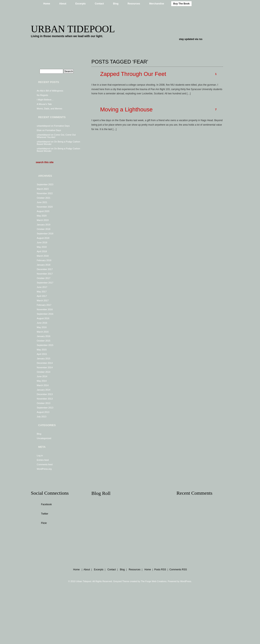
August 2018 (43, 238)
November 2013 (45, 399)
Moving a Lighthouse (126, 109)
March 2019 (43, 220)
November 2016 (45, 309)
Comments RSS (178, 570)
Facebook (46, 504)
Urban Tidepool (73, 29)
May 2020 (42, 216)
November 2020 (45, 207)
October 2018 (44, 229)
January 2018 (44, 265)
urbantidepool (44, 126)
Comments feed (45, 464)
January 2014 (44, 390)
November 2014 (45, 367)
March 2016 (43, 332)
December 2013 (45, 394)
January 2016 (44, 336)
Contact (99, 4)
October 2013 (44, 403)
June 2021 (42, 202)
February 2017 (44, 305)
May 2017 (42, 292)
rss (200, 39)
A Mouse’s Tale (44, 104)
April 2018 (42, 251)
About (63, 4)
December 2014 (45, 363)
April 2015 (42, 354)
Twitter (45, 514)
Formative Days (62, 126)
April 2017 (42, 296)
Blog (116, 4)
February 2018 (44, 260)
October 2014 (44, 372)
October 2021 (44, 198)
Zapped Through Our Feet (133, 74)
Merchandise (157, 4)
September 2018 (45, 234)
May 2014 (42, 381)
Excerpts (81, 4)
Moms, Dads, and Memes (49, 109)
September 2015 (45, 345)
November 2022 (45, 193)
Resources (134, 4)
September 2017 (45, 283)
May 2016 (42, 327)
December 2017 (45, 269)
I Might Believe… (45, 100)
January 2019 (44, 225)
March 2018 (43, 256)
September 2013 (45, 408)
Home (47, 4)
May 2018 (42, 247)
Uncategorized (44, 438)
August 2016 (43, 318)
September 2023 (45, 184)
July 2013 (42, 417)
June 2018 (42, 242)
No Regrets (42, 95)
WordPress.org (44, 469)
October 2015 (44, 341)
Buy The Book (181, 4)
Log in (40, 456)
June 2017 (42, 287)
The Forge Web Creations (154, 581)
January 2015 (44, 359)
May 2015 (42, 350)
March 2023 (43, 189)
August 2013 (43, 412)
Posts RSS (160, 570)
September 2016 (45, 314)
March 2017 (43, 300)
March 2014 (43, 385)
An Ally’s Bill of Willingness (50, 91)
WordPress (186, 581)
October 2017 (44, 278)
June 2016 (42, 323)
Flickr (44, 523)
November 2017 (45, 274)
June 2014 (42, 376)
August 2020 (43, 211)
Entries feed (43, 460)
